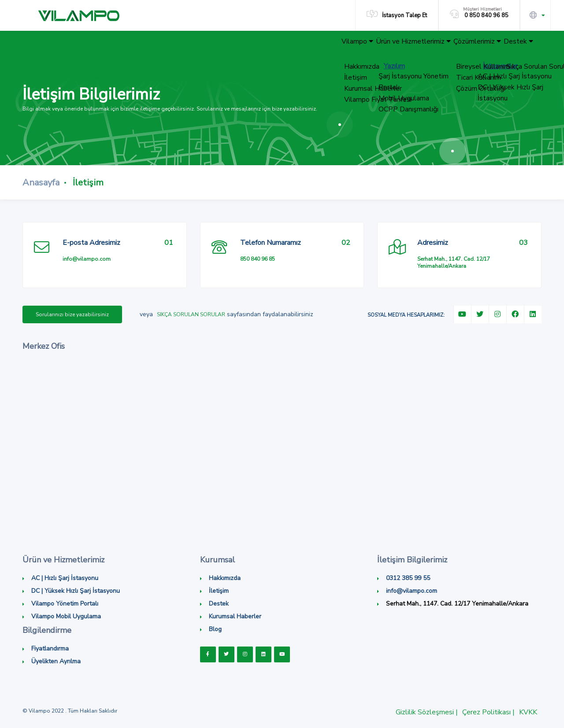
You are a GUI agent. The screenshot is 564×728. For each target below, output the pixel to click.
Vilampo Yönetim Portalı (65, 604)
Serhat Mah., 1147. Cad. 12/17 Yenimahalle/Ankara (454, 262)
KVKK (528, 712)
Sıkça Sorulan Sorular (191, 314)
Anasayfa (41, 183)
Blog (215, 629)
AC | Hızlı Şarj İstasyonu (65, 578)
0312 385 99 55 (408, 578)
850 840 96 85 (258, 259)
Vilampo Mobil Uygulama (66, 616)
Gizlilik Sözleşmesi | (427, 712)
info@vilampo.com (87, 259)
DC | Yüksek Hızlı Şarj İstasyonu (76, 591)
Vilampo (324, 46)
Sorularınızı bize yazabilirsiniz (72, 314)
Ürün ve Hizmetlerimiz (390, 46)
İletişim (219, 591)
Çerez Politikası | (488, 712)
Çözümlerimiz (462, 46)
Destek (513, 46)
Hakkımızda (225, 578)
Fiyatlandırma (50, 649)
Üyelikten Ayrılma (56, 661)
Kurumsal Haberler (235, 616)
